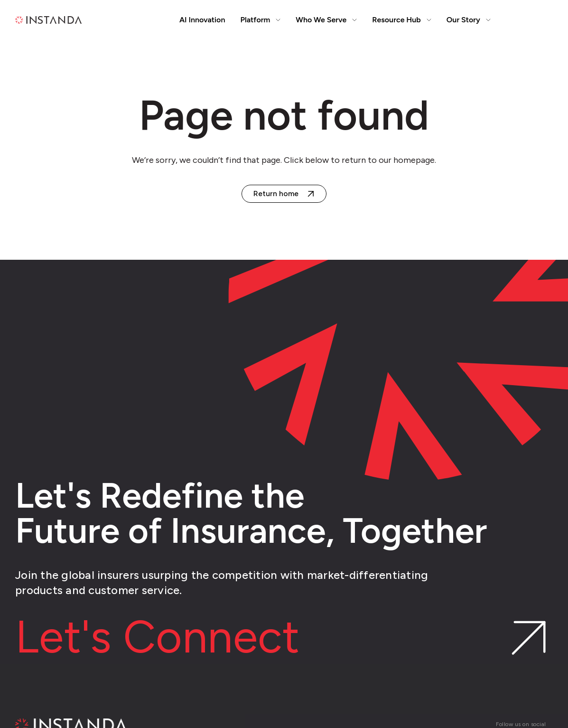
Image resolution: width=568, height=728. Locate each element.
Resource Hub (401, 20)
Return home (276, 194)
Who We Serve (326, 20)
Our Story (469, 20)
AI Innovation (202, 20)
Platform (260, 20)
